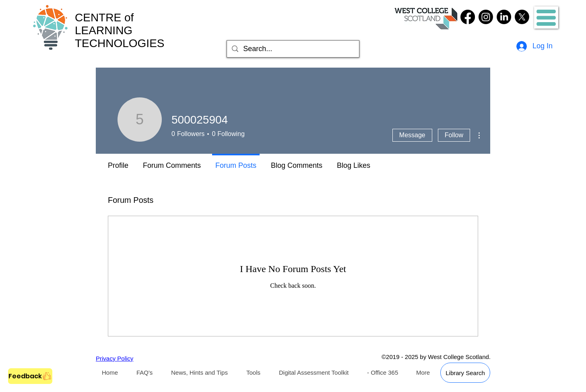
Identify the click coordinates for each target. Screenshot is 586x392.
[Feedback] (30, 376)
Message (412, 135)
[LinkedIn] (504, 17)
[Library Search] (465, 373)
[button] (546, 18)
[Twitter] (522, 17)
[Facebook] (468, 17)
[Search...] (293, 49)
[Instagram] (486, 17)
